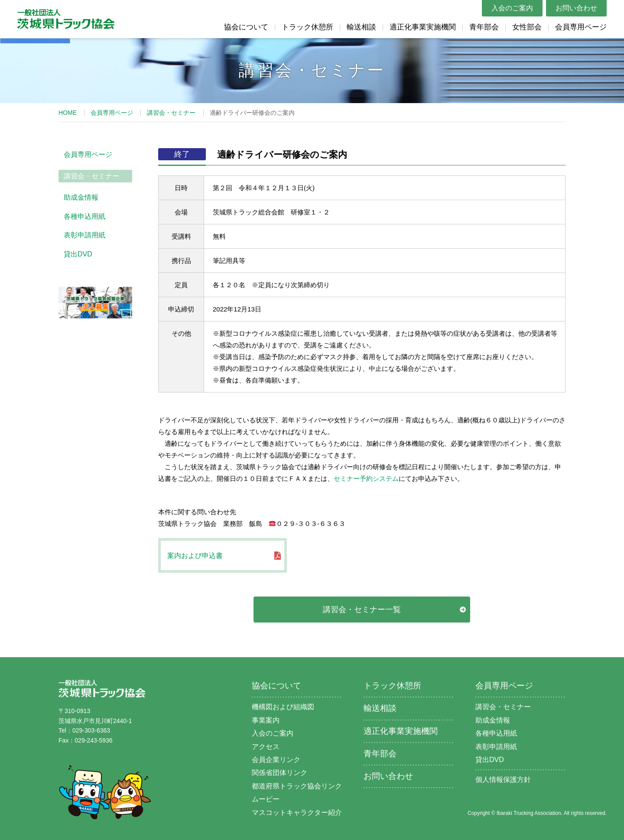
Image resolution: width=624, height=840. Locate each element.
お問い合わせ (576, 8)
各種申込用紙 (84, 216)
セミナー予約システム (366, 478)
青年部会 (484, 27)
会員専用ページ (581, 27)
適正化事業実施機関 (423, 27)
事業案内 (266, 720)
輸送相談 (361, 27)
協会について (246, 27)
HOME (68, 113)
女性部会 (527, 27)
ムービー (266, 799)
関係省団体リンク (279, 773)
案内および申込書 (195, 556)
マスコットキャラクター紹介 (297, 812)
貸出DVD (78, 254)
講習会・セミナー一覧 (362, 610)
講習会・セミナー (171, 113)
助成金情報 (81, 197)
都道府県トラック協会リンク (297, 786)
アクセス (266, 747)
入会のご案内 (512, 8)
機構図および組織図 (283, 707)
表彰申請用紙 (84, 235)
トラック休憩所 (307, 27)
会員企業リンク (276, 760)
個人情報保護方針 (503, 780)
